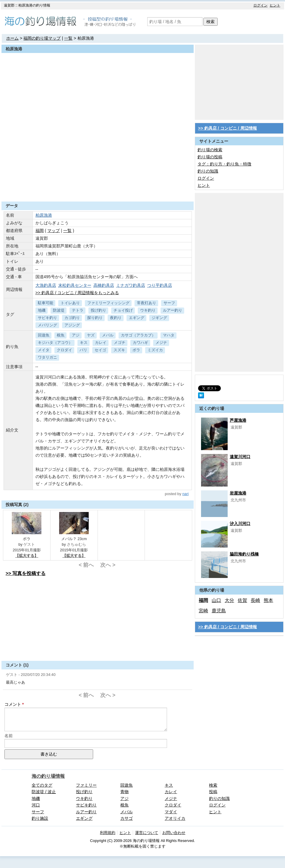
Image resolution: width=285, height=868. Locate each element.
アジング (72, 325)
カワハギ (140, 343)
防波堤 (59, 310)
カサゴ (127, 818)
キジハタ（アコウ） (55, 343)
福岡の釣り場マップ (42, 38)
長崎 (255, 600)
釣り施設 (40, 818)
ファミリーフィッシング (108, 303)
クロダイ (64, 350)
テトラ (78, 310)
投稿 (213, 792)
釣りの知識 (208, 171)
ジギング (159, 318)
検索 (210, 22)
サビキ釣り (47, 318)
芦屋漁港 (238, 420)
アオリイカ (175, 818)
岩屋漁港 (238, 493)
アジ (76, 335)
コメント (13, 704)
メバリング (47, 325)
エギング (137, 318)
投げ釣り (98, 310)
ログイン (260, 5)
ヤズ (91, 335)
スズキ (119, 350)
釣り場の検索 (210, 150)
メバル (108, 335)
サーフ (169, 303)
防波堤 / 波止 (44, 792)
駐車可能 (46, 303)
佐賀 (242, 600)
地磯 (42, 310)
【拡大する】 (27, 556)
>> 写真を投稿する (26, 573)
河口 (36, 805)
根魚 (61, 335)
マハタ (169, 335)
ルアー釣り (173, 310)
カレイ (101, 343)
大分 (229, 600)
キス (84, 343)
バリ (83, 350)
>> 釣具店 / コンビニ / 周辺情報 (227, 128)
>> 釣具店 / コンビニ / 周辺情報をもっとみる (77, 293)
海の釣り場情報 (48, 776)
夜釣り (116, 318)
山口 (216, 600)
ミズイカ (155, 350)
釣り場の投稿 (210, 157)
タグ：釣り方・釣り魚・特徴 (224, 164)
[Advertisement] (98, 187)
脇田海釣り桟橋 (244, 554)
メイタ (44, 350)
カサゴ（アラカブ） (138, 335)
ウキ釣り (148, 310)
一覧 (68, 38)
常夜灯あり (146, 303)
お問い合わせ (174, 833)
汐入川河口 (240, 524)
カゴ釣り (72, 318)
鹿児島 (219, 611)
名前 (9, 736)
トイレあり (70, 303)
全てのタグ (42, 785)
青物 (124, 792)
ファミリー (86, 785)
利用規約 (108, 833)
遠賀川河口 (240, 457)
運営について (147, 833)
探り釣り (95, 318)
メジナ (161, 343)
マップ (54, 231)
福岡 (40, 231)
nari (186, 494)
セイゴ (100, 350)
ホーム (12, 38)
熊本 (268, 600)
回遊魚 (44, 335)
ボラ (136, 350)
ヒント (275, 5)
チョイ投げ (123, 310)
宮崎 (203, 611)
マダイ (171, 812)
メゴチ (120, 343)
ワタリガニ (47, 357)
